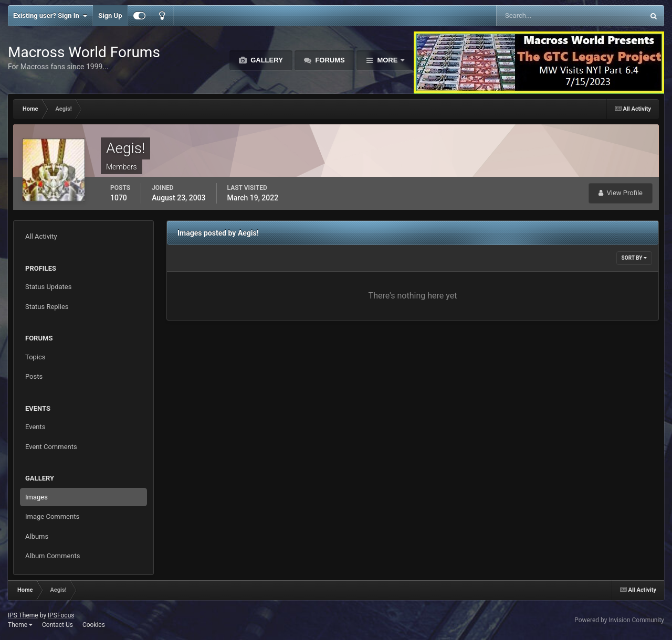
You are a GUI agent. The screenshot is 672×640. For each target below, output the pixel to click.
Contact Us (57, 625)
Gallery (266, 60)
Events (35, 427)
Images (36, 497)
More (387, 60)
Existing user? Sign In (50, 16)
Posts (34, 376)
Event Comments (51, 447)
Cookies (94, 625)
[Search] (538, 16)
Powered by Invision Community (619, 620)
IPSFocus (61, 615)
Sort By (634, 258)
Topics (35, 357)
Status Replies (47, 307)
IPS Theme (23, 615)
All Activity (41, 236)
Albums (37, 536)
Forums (329, 60)
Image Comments (52, 516)
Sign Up (110, 15)
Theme (20, 625)
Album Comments (52, 556)
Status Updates (48, 287)
